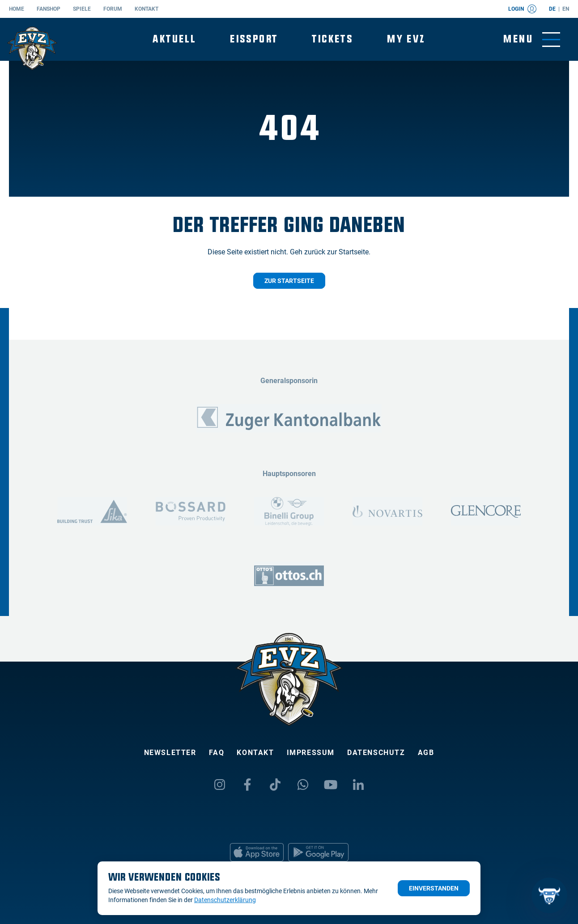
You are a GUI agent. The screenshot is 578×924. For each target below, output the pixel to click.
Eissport (254, 39)
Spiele (82, 9)
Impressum (311, 753)
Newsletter (170, 753)
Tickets (332, 39)
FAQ (217, 753)
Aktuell (174, 39)
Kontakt (147, 9)
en (566, 9)
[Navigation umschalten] (532, 40)
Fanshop (49, 9)
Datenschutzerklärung (225, 900)
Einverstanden (434, 888)
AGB (426, 753)
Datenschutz (376, 753)
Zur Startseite (289, 281)
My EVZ (406, 39)
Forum (113, 9)
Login (522, 9)
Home (17, 9)
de (552, 9)
